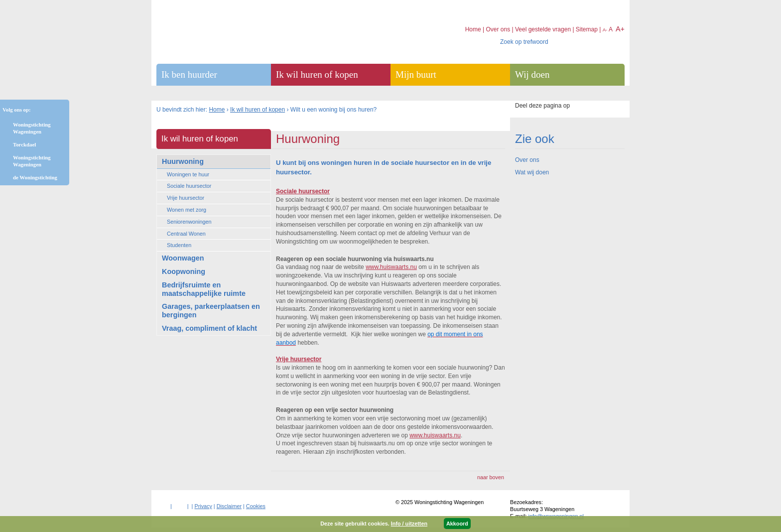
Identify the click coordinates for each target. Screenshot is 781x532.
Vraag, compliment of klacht (209, 328)
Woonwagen (183, 258)
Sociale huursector (189, 186)
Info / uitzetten (409, 524)
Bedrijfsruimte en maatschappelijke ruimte (204, 289)
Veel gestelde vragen (543, 29)
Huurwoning (183, 161)
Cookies (256, 506)
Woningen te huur (188, 174)
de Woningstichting (35, 177)
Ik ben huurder (189, 74)
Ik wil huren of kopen (258, 110)
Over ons (527, 160)
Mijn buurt (416, 74)
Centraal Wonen (186, 234)
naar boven (491, 477)
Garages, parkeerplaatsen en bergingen (211, 311)
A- (605, 30)
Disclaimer (229, 506)
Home (217, 110)
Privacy (203, 506)
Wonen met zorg (187, 210)
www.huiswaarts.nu (391, 267)
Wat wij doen (532, 172)
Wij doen (532, 74)
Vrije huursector (186, 198)
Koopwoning (184, 271)
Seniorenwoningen (189, 222)
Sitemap (587, 29)
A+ (620, 29)
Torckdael (24, 144)
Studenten (179, 245)
